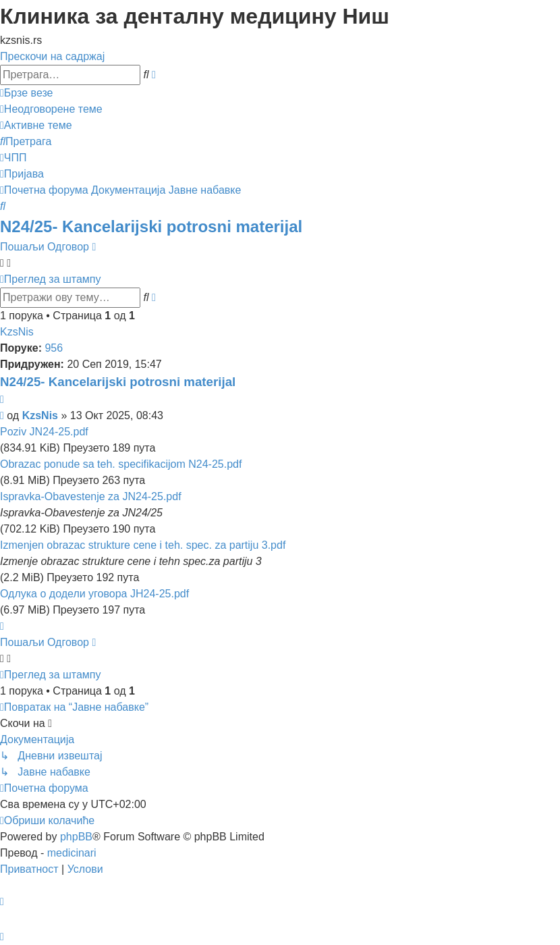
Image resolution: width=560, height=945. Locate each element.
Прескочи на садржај (52, 56)
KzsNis (17, 332)
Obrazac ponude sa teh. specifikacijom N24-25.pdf (121, 464)
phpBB (76, 837)
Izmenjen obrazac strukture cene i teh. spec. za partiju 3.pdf (143, 545)
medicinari (72, 853)
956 (54, 348)
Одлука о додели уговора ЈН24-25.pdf (94, 594)
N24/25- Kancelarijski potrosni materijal (151, 226)
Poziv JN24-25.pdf (44, 432)
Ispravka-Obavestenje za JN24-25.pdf (91, 496)
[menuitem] (51, 109)
